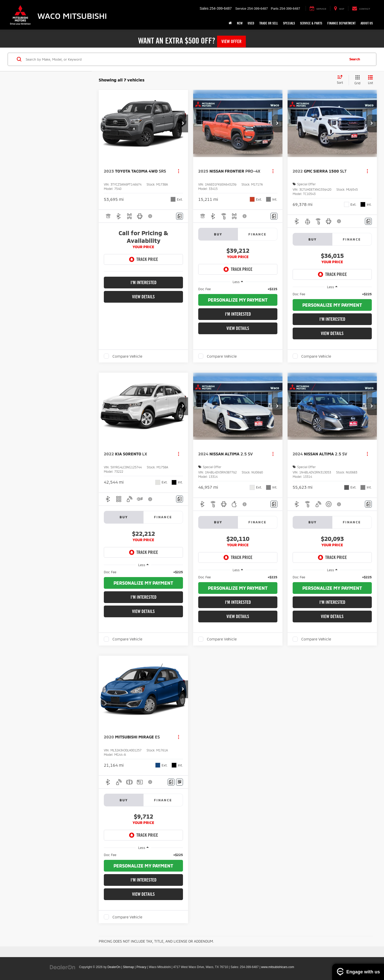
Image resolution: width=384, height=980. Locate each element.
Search (355, 59)
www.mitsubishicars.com (278, 967)
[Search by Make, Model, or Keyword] (185, 59)
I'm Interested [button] (144, 282)
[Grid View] (356, 80)
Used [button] (251, 23)
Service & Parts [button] (311, 23)
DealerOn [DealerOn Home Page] (114, 967)
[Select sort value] (342, 80)
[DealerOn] (63, 967)
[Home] (230, 23)
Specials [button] (289, 23)
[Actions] (179, 171)
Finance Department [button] (341, 23)
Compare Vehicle (127, 356)
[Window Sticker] (180, 782)
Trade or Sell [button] (269, 23)
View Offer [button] (231, 41)
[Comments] (180, 216)
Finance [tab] (258, 234)
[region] (238, 289)
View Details (143, 297)
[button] (183, 123)
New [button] (240, 23)
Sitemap (129, 967)
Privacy (141, 967)
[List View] (371, 80)
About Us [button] (367, 23)
